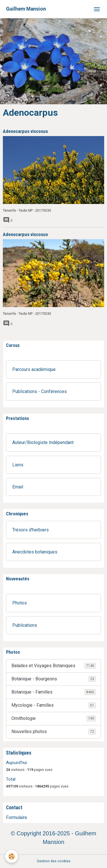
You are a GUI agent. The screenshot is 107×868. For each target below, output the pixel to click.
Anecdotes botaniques (35, 552)
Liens (18, 465)
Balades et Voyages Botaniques (54, 666)
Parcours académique (34, 369)
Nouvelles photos (54, 732)
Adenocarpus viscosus (25, 131)
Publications (25, 625)
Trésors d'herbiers (31, 530)
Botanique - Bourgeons (54, 679)
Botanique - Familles (54, 692)
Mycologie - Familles (54, 705)
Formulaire (17, 817)
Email (18, 487)
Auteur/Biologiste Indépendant (43, 442)
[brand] (26, 9)
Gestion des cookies (54, 861)
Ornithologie (54, 718)
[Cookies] (12, 856)
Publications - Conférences (40, 391)
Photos (20, 603)
